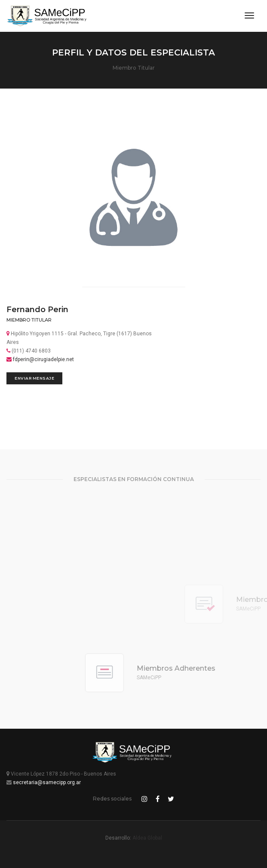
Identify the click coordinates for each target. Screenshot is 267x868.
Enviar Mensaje (34, 378)
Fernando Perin (37, 310)
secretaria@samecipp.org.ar (47, 782)
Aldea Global (147, 838)
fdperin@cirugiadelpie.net (43, 359)
